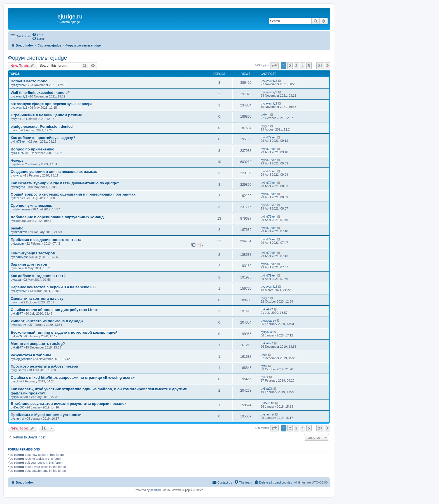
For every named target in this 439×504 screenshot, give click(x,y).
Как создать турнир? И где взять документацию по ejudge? (65, 183)
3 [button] (296, 66)
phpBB (155, 490)
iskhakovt (20, 232)
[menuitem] (37, 34)
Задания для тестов (29, 264)
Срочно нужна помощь (31, 205)
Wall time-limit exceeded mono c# (40, 93)
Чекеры (18, 160)
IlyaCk (18, 336)
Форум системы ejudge (37, 58)
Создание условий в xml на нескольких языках (54, 172)
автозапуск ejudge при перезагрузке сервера (52, 104)
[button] (274, 66)
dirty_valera (22, 209)
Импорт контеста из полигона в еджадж (47, 321)
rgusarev (20, 325)
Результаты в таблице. (31, 355)
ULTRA (19, 153)
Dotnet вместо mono (29, 81)
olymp (18, 175)
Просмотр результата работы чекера (44, 366)
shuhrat (19, 419)
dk (266, 355)
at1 (16, 381)
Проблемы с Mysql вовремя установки (46, 415)
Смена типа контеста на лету (37, 299)
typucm (19, 243)
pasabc (17, 228)
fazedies (20, 198)
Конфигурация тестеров (33, 253)
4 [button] (303, 66)
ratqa (17, 268)
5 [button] (309, 66)
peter (17, 164)
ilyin (17, 119)
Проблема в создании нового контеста (46, 240)
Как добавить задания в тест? (38, 276)
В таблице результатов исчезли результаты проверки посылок (68, 404)
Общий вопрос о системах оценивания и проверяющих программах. (73, 194)
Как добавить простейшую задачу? (43, 138)
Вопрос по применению (32, 149)
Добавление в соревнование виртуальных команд (57, 217)
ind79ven (20, 141)
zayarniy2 (21, 85)
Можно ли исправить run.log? (38, 344)
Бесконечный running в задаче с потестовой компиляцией (64, 332)
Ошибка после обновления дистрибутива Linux (54, 310)
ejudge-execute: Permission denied (42, 126)
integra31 (20, 187)
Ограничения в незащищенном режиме (46, 115)
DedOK (19, 407)
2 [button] (290, 66)
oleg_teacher (23, 359)
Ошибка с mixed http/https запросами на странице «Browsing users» (73, 378)
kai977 (18, 313)
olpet (17, 221)
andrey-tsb (21, 257)
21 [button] (320, 66)
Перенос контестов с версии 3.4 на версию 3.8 (53, 287)
